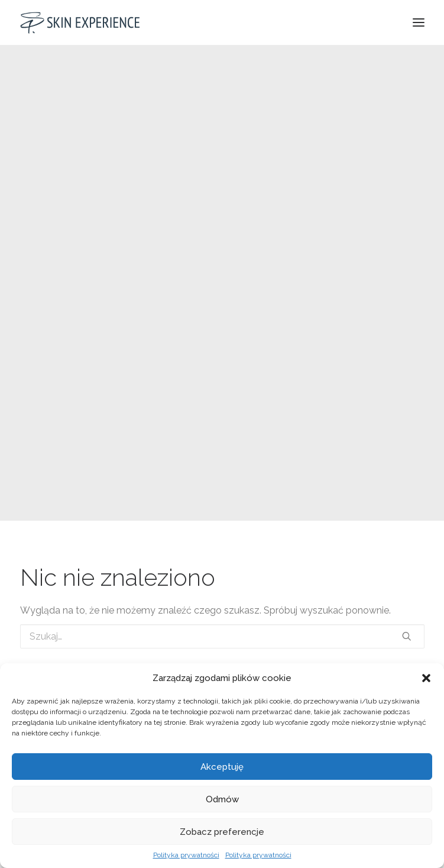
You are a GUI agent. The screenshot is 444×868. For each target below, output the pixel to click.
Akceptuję (222, 767)
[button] (426, 678)
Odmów (222, 799)
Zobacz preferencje (222, 832)
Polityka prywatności (186, 855)
